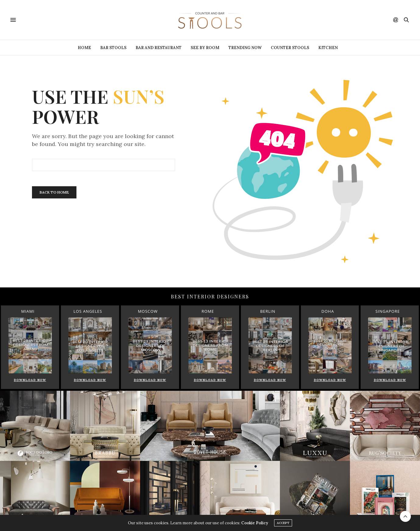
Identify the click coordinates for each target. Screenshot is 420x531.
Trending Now (245, 48)
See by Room (205, 48)
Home (84, 48)
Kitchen (328, 48)
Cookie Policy (255, 523)
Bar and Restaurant (159, 48)
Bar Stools (113, 48)
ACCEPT (283, 523)
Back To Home (54, 192)
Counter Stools (290, 48)
